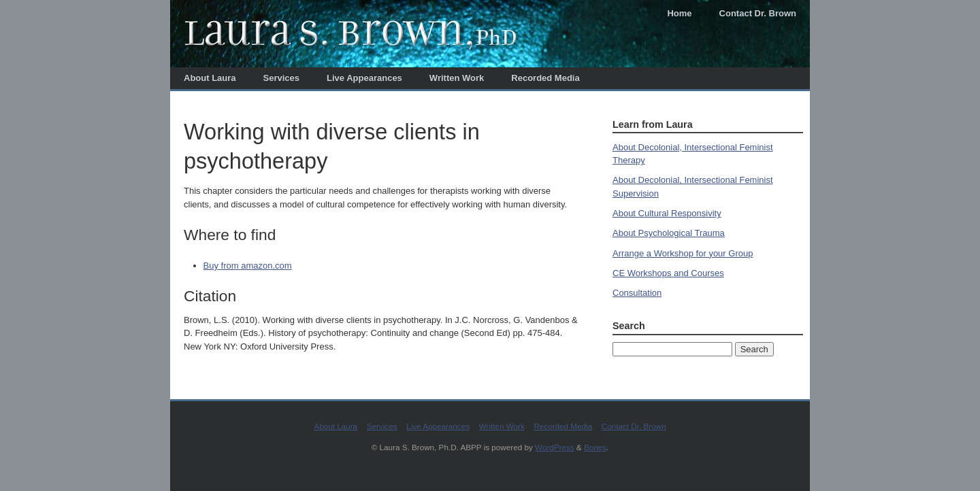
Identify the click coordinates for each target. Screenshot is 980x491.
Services (282, 78)
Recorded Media (545, 78)
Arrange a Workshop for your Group (683, 253)
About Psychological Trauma (669, 233)
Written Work (457, 78)
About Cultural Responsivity (667, 213)
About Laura (210, 78)
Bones (595, 447)
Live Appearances (364, 78)
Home (679, 13)
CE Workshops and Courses (668, 273)
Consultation (637, 293)
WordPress (555, 447)
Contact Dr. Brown (758, 13)
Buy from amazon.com (248, 266)
